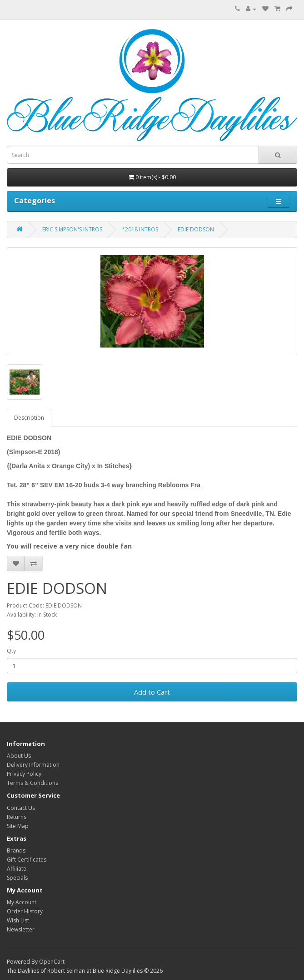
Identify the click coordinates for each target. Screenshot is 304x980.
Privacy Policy (24, 774)
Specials (17, 878)
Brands (16, 850)
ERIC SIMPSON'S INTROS (72, 229)
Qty (11, 651)
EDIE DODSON (196, 229)
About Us (19, 756)
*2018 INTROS (140, 229)
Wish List (18, 920)
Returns (17, 817)
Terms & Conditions (32, 783)
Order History (25, 911)
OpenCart (52, 962)
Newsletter (21, 929)
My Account (22, 902)
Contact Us (21, 808)
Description (29, 418)
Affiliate (17, 869)
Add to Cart (152, 692)
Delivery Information (33, 765)
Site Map (18, 826)
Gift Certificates (27, 860)
